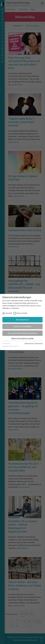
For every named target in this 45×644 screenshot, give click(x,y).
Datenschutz (29, 344)
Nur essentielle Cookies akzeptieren (23, 333)
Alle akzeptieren (23, 320)
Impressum (39, 344)
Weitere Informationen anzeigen (23, 338)
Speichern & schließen (23, 326)
